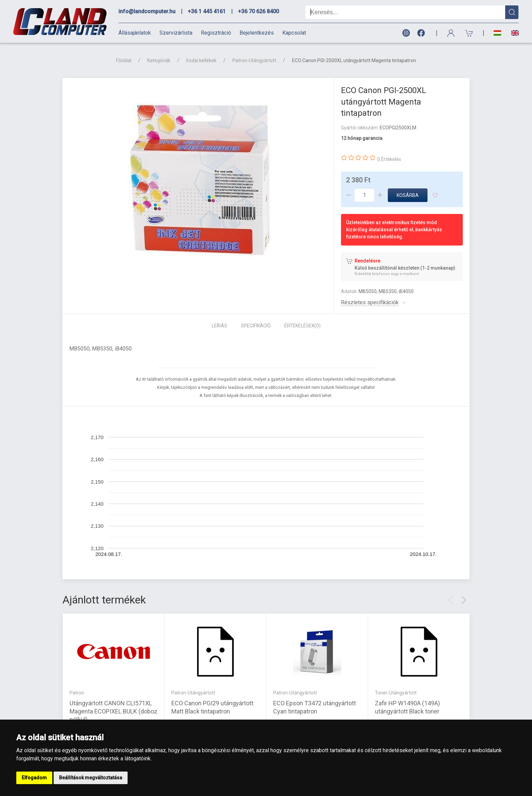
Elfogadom (34, 778)
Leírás (220, 326)
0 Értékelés (389, 159)
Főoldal (124, 60)
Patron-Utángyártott (254, 60)
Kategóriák (159, 60)
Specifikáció (256, 326)
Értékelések (302, 326)
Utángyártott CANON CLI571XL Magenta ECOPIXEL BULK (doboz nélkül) (113, 711)
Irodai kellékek (201, 60)
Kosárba (408, 195)
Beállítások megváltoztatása (91, 778)
